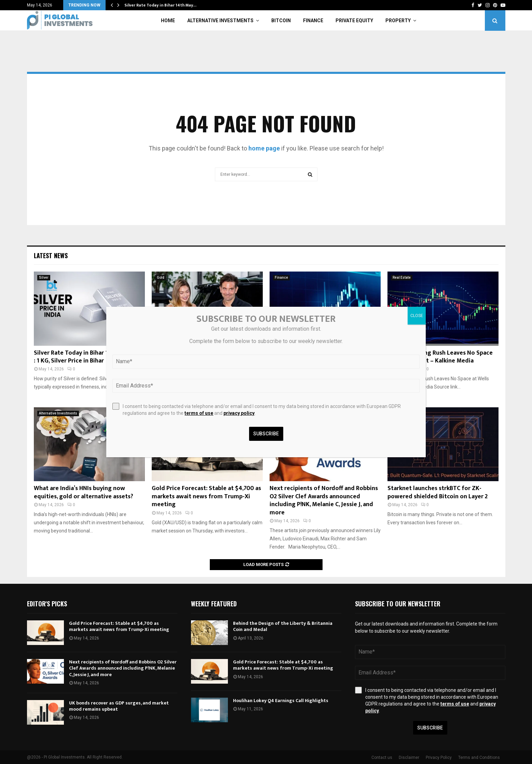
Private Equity (354, 21)
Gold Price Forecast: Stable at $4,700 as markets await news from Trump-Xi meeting (206, 496)
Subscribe (430, 728)
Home (168, 21)
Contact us (382, 758)
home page (264, 148)
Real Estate (402, 278)
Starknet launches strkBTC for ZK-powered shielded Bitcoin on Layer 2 (438, 492)
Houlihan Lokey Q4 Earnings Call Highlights (281, 701)
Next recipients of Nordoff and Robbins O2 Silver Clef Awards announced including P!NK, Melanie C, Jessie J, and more (324, 500)
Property (398, 21)
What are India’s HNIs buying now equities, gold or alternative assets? (84, 492)
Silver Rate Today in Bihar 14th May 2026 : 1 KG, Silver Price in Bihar (89, 357)
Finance (313, 21)
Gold (161, 278)
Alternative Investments (220, 21)
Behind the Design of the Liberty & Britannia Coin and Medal (283, 626)
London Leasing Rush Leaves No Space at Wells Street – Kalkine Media (440, 357)
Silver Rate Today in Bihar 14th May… (160, 5)
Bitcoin (281, 21)
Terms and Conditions (479, 758)
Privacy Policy (439, 758)
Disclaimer (409, 758)
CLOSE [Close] (417, 316)
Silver (44, 278)
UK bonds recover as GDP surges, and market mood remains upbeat (119, 706)
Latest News (51, 255)
